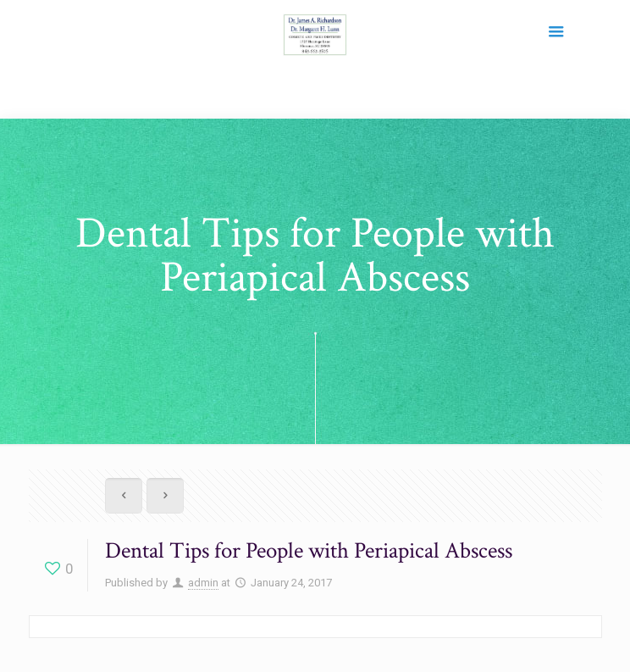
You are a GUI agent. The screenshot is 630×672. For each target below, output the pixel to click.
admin (203, 583)
